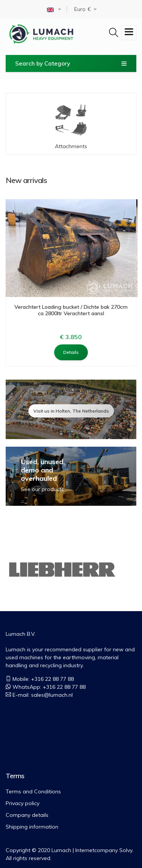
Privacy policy (23, 803)
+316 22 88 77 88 (64, 687)
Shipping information (32, 827)
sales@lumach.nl (52, 695)
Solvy (126, 850)
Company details (27, 815)
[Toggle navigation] (129, 33)
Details (71, 352)
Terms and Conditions (33, 791)
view (71, 409)
